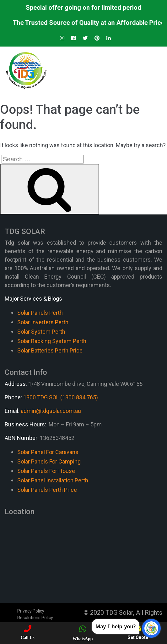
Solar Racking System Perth (52, 341)
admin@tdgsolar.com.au (51, 411)
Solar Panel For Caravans (48, 452)
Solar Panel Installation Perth (53, 480)
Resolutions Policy (35, 618)
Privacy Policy (31, 611)
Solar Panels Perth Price (47, 490)
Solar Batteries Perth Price (50, 350)
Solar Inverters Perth (43, 322)
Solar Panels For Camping (49, 461)
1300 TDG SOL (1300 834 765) (61, 397)
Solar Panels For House (46, 471)
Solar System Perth (41, 332)
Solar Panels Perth (40, 313)
